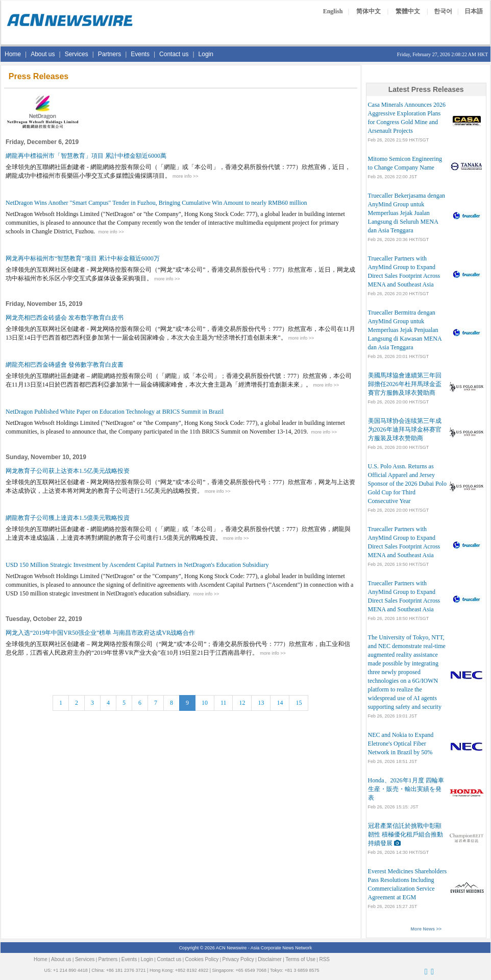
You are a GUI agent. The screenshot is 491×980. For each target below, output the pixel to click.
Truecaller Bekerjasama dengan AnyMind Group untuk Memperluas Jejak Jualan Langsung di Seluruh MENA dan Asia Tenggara (407, 213)
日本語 (474, 11)
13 (261, 703)
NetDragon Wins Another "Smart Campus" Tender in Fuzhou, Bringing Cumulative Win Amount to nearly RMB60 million (156, 203)
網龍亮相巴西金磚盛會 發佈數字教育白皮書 (65, 365)
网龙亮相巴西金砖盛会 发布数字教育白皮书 (65, 318)
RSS (324, 959)
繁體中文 (408, 11)
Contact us (174, 54)
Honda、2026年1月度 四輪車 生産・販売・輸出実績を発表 (406, 789)
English (333, 11)
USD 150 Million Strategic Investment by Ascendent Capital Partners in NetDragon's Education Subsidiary (137, 565)
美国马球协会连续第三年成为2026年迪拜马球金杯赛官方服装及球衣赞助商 (405, 429)
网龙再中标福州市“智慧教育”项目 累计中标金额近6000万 (83, 258)
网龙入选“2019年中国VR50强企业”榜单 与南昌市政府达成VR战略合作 (100, 633)
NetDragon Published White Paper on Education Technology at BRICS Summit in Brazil (115, 412)
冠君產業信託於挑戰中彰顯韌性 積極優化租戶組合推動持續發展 (406, 834)
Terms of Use (300, 959)
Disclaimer (270, 959)
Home (13, 54)
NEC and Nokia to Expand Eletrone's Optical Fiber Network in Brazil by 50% (401, 744)
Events (140, 54)
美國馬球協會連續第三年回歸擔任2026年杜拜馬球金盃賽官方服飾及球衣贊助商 (405, 384)
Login (206, 54)
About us (43, 54)
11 (224, 703)
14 (280, 703)
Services (77, 54)
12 (242, 703)
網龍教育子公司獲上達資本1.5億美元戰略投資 (68, 518)
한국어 (443, 11)
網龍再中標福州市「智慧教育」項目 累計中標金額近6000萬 (86, 156)
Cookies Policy (202, 959)
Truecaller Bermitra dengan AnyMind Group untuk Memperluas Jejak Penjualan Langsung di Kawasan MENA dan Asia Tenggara (405, 330)
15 (299, 703)
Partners (109, 54)
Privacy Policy (238, 959)
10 (205, 703)
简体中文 (369, 11)
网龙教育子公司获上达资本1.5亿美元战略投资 (68, 471)
